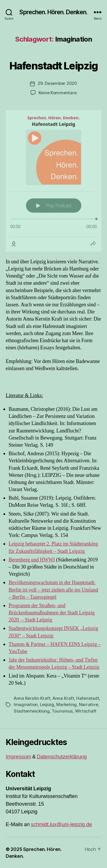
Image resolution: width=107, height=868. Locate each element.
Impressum (18, 757)
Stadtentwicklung (32, 711)
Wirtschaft (86, 711)
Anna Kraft (63, 698)
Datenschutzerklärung (62, 757)
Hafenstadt (88, 698)
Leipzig (47, 704)
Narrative (89, 704)
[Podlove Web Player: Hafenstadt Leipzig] (53, 181)
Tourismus (62, 711)
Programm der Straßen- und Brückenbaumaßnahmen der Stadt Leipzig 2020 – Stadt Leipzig (52, 613)
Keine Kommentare (58, 93)
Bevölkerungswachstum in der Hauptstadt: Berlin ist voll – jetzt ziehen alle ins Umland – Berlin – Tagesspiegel (53, 590)
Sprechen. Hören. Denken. (53, 12)
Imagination (26, 704)
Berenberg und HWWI (32, 560)
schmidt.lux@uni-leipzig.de (61, 825)
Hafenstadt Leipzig (53, 66)
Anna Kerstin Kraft (32, 698)
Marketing (66, 704)
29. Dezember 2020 (57, 83)
